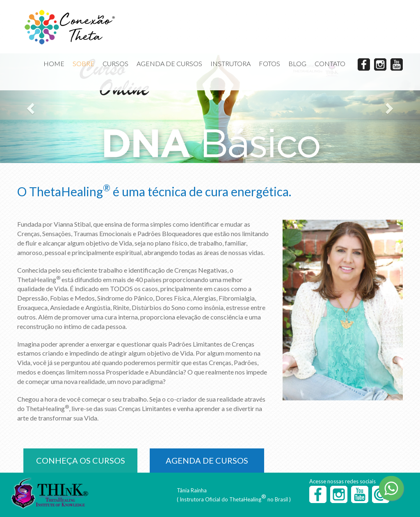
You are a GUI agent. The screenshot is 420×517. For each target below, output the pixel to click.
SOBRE (83, 63)
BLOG (297, 63)
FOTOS (269, 63)
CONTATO (330, 63)
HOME (54, 63)
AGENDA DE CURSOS (169, 63)
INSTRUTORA (231, 63)
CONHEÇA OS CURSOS (81, 460)
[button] (32, 108)
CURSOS (115, 63)
